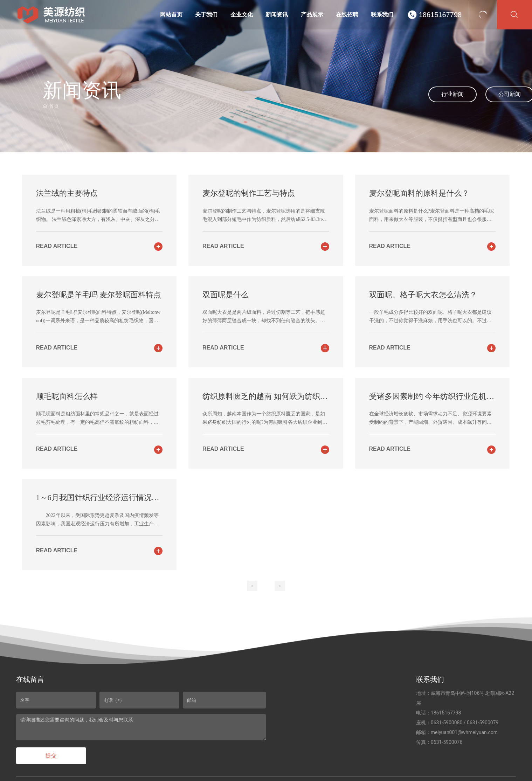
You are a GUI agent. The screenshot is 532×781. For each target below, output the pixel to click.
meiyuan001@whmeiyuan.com (464, 732)
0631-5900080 (447, 723)
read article (57, 246)
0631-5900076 (447, 742)
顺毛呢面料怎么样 (67, 396)
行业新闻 (452, 94)
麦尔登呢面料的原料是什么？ (419, 193)
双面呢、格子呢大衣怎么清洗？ (423, 295)
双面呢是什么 (226, 295)
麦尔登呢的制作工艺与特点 (249, 193)
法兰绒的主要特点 (67, 193)
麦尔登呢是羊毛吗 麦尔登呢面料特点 (99, 295)
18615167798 (440, 15)
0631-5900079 (483, 723)
